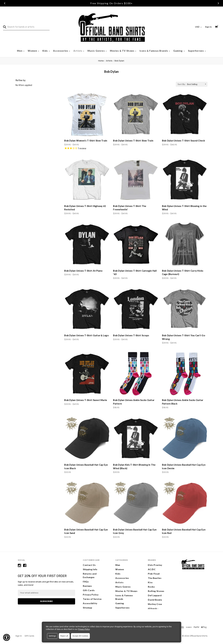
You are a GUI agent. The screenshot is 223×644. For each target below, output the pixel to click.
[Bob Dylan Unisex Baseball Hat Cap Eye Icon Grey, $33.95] (136, 503)
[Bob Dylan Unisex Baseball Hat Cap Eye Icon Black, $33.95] (87, 438)
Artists (78, 51)
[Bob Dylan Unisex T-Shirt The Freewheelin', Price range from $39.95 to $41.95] (136, 180)
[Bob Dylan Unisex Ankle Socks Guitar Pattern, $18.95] (136, 374)
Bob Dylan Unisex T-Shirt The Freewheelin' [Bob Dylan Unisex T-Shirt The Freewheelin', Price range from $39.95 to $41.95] (130, 208)
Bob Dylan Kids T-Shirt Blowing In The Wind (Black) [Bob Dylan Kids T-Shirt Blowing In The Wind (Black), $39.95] (134, 466)
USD (198, 27)
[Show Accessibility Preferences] (7, 637)
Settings (52, 636)
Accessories (61, 51)
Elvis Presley (155, 565)
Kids (45, 51)
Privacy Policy (91, 595)
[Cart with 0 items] (217, 27)
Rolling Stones (156, 591)
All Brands (153, 608)
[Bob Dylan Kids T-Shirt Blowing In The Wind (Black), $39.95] (136, 438)
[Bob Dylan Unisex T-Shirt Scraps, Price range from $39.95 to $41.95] (136, 309)
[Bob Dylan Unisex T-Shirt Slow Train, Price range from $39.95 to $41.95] (136, 114)
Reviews (87, 586)
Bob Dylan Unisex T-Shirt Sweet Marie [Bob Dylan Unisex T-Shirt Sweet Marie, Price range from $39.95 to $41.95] (86, 400)
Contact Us (89, 565)
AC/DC (152, 569)
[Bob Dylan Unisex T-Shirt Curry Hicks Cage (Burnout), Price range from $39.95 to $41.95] (185, 244)
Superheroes (196, 51)
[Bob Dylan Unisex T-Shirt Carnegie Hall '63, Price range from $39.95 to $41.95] (136, 244)
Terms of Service (92, 599)
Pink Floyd (154, 574)
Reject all (64, 636)
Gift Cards (89, 590)
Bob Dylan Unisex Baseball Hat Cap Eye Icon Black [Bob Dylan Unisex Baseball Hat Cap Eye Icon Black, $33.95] (86, 466)
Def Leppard (155, 595)
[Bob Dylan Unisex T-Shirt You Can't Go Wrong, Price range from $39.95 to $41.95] (185, 309)
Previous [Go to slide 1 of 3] (5, 3)
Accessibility (90, 603)
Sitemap (87, 608)
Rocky (151, 587)
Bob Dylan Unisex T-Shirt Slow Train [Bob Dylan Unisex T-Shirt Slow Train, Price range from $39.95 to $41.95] (133, 141)
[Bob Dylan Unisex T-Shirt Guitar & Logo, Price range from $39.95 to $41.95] (87, 309)
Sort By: (181, 84)
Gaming (178, 51)
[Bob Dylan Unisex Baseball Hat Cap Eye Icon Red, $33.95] (185, 503)
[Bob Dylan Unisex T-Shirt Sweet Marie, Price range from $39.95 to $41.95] (87, 374)
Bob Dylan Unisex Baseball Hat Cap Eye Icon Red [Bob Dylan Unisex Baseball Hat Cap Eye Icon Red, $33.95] (184, 531)
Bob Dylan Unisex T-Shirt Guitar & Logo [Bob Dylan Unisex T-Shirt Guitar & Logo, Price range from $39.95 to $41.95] (86, 335)
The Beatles (155, 578)
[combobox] (26, 27)
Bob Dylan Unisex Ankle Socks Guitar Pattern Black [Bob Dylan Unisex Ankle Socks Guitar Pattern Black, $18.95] (183, 402)
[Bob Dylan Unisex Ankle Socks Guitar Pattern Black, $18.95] (185, 374)
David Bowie (155, 600)
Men (20, 51)
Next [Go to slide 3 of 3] (218, 3)
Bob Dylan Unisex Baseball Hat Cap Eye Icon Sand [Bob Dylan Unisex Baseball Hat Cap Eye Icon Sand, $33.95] (86, 531)
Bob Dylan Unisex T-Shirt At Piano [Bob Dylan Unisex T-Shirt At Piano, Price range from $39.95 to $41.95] (83, 271)
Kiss (150, 582)
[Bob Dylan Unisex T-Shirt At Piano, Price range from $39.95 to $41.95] (87, 244)
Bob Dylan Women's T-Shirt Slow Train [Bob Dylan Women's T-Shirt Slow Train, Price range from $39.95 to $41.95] (86, 141)
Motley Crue (155, 604)
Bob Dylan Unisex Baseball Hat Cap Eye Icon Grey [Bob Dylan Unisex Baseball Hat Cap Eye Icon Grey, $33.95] (135, 531)
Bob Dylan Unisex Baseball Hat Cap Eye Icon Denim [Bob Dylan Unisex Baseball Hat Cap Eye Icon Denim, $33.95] (184, 466)
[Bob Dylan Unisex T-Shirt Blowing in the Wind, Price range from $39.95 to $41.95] (185, 180)
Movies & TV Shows (122, 51)
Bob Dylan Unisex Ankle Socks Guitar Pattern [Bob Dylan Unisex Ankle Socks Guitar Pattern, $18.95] (134, 402)
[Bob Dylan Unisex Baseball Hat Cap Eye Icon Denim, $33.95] (185, 438)
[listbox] (197, 84)
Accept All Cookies (80, 636)
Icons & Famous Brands (154, 51)
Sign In (19, 636)
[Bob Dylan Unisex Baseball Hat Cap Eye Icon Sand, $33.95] (87, 503)
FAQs (86, 582)
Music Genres (96, 51)
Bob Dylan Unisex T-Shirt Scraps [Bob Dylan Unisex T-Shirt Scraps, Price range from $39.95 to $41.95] (131, 335)
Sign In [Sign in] (208, 27)
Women (33, 51)
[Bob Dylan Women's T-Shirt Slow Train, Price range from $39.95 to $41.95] (87, 114)
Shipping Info (90, 569)
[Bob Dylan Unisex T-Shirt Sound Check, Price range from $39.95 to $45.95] (185, 114)
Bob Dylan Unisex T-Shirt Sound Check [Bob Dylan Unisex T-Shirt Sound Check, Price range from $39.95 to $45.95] (184, 141)
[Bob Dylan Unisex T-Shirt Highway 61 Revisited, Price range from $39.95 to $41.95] (87, 180)
